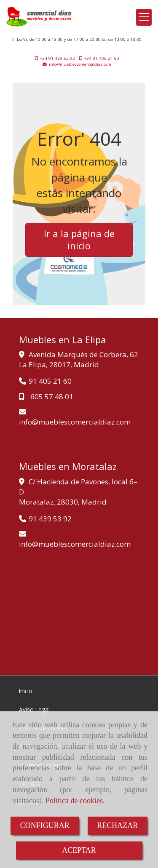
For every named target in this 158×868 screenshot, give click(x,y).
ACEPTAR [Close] (79, 850)
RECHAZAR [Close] (117, 825)
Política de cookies (74, 801)
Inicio (26, 691)
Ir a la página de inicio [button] (79, 239)
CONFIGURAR (45, 825)
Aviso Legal (34, 709)
